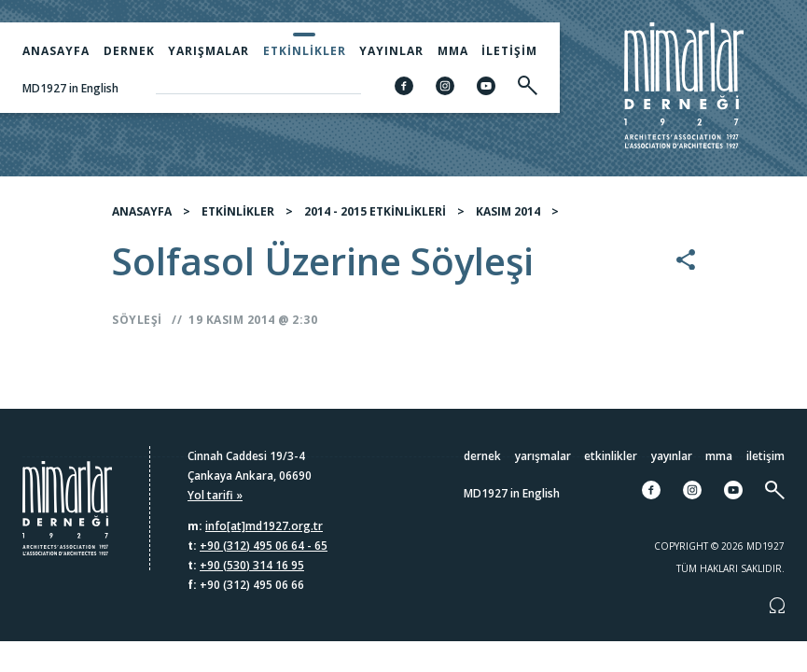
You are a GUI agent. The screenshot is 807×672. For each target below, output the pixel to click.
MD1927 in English (70, 88)
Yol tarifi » (215, 495)
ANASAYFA (142, 218)
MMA (453, 51)
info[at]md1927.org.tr (264, 526)
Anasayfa (56, 51)
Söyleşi (137, 326)
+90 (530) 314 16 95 (252, 565)
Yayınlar (391, 51)
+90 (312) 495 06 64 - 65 (264, 546)
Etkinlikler (305, 51)
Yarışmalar (209, 51)
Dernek (129, 51)
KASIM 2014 (508, 218)
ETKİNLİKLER (238, 218)
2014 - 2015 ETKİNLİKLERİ (375, 218)
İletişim (509, 51)
